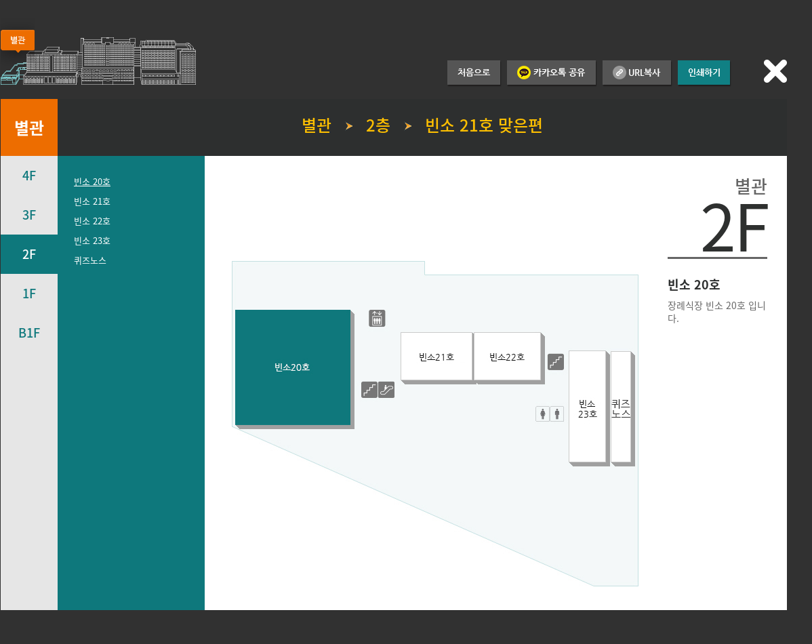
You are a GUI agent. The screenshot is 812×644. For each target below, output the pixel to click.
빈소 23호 (92, 240)
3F (29, 215)
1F (29, 293)
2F (29, 254)
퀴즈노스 (90, 260)
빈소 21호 (92, 201)
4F (29, 175)
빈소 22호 (92, 221)
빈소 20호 (92, 181)
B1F (29, 333)
